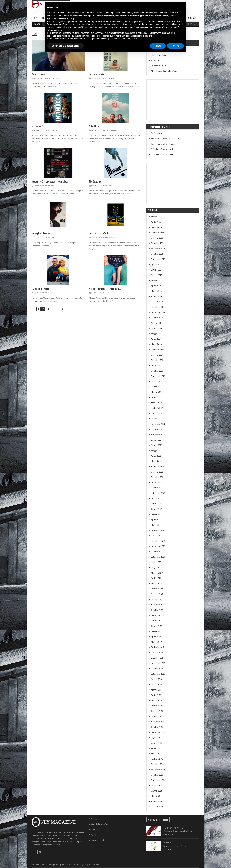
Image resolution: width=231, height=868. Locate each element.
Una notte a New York (99, 233)
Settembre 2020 (158, 557)
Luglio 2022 (156, 440)
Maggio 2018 (157, 690)
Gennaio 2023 (157, 413)
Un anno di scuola (159, 66)
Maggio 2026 (157, 217)
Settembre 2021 (158, 493)
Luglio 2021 (156, 504)
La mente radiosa (158, 55)
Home (36, 18)
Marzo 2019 (156, 642)
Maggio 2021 (157, 514)
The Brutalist (95, 181)
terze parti (93, 21)
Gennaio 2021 (157, 536)
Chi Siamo (95, 819)
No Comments (53, 78)
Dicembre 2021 (158, 477)
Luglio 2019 (156, 621)
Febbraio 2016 (157, 801)
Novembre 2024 (158, 312)
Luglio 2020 (156, 562)
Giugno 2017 (157, 743)
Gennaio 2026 (157, 238)
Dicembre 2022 (158, 419)
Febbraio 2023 (157, 408)
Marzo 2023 (156, 403)
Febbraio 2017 (157, 759)
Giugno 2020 (157, 567)
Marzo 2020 (156, 583)
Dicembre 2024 (158, 307)
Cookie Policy (95, 865)
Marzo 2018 (156, 700)
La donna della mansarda (170, 139)
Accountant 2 (37, 126)
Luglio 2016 (156, 785)
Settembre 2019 (158, 615)
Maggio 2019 (157, 631)
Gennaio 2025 (157, 302)
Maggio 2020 (157, 573)
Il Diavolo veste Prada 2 (173, 828)
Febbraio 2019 (157, 647)
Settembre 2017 (158, 732)
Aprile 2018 (156, 695)
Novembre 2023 (158, 365)
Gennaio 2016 (157, 807)
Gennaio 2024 (157, 355)
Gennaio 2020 (157, 594)
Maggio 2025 (157, 280)
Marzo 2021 (156, 525)
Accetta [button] (175, 46)
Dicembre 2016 (158, 764)
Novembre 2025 (158, 249)
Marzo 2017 (156, 754)
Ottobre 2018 (157, 668)
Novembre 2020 (158, 546)
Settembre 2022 (158, 435)
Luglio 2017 (156, 738)
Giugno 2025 (157, 275)
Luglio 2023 (156, 381)
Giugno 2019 (157, 626)
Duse (161, 133)
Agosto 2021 (157, 498)
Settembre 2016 (158, 780)
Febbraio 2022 (157, 466)
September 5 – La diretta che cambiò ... (50, 181)
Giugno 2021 (157, 509)
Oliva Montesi (169, 144)
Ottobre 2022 (157, 429)
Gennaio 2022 (157, 472)
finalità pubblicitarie (64, 27)
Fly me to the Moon (40, 289)
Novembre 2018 (158, 663)
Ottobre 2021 (157, 488)
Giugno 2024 (157, 328)
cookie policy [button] (68, 18)
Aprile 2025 (156, 286)
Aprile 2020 (156, 578)
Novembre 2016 (158, 770)
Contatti (95, 829)
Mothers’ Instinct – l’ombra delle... (105, 289)
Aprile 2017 (156, 748)
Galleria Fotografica (100, 824)
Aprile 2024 (156, 339)
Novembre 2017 (158, 722)
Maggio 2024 (157, 334)
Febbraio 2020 (157, 589)
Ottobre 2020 (157, 552)
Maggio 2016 (157, 796)
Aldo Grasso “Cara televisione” (164, 71)
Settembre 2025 (158, 259)
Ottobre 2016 (157, 775)
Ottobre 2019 (157, 610)
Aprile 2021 (156, 520)
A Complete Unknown (41, 233)
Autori (94, 835)
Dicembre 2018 (158, 658)
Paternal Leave (38, 74)
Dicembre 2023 (158, 360)
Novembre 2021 (158, 482)
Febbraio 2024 (157, 350)
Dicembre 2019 (158, 599)
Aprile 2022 (156, 456)
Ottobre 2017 (157, 727)
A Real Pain (94, 126)
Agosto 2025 (157, 264)
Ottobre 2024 (157, 318)
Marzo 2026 (156, 227)
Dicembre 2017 (158, 716)
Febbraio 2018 (157, 706)
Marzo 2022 (156, 461)
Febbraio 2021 (157, 530)
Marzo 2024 (156, 344)
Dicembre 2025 (158, 243)
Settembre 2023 (158, 376)
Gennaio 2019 (157, 653)
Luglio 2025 (156, 270)
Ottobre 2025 (157, 254)
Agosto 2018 (157, 679)
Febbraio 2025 (157, 296)
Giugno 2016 (157, 791)
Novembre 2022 (158, 424)
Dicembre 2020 (158, 541)
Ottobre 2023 (157, 371)
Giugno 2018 (157, 684)
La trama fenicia (96, 74)
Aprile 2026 (156, 222)
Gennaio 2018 (157, 711)
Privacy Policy (83, 865)
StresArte (155, 60)
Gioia (153, 133)
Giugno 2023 (157, 387)
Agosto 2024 (157, 323)
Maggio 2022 (157, 451)
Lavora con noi (97, 840)
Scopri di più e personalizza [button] (65, 46)
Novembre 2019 (158, 605)
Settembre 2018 (158, 674)
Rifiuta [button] (158, 46)
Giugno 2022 (157, 445)
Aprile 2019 (156, 637)
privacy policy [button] (133, 13)
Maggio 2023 (157, 392)
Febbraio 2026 (157, 233)
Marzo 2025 (156, 291)
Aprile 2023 (156, 397)
